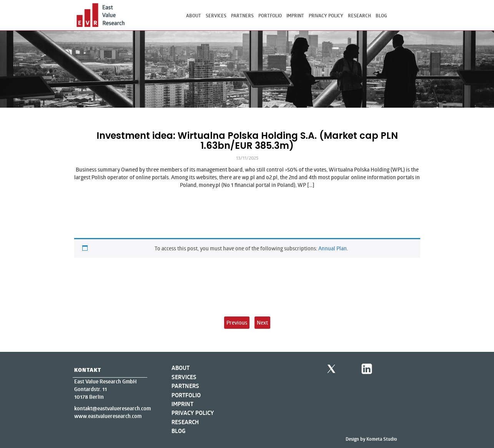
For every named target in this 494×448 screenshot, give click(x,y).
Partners (242, 16)
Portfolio (270, 16)
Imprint (295, 16)
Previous (237, 322)
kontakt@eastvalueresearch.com (112, 408)
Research (359, 16)
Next (262, 322)
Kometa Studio (382, 439)
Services (216, 16)
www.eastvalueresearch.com (108, 416)
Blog (381, 16)
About (194, 16)
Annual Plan (333, 248)
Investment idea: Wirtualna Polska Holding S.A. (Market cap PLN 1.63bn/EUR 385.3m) (247, 141)
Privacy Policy (326, 16)
